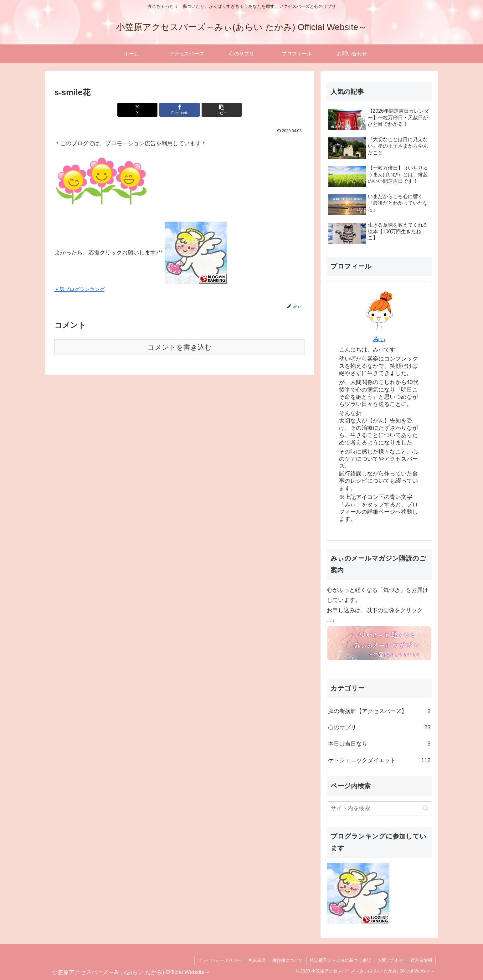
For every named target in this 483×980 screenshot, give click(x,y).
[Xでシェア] (137, 110)
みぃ (379, 339)
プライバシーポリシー (220, 960)
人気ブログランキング (80, 289)
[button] (222, 110)
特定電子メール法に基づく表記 (340, 960)
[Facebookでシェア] (180, 110)
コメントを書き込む (180, 347)
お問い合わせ (391, 960)
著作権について (288, 960)
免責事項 (257, 960)
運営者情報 (421, 960)
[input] (379, 808)
